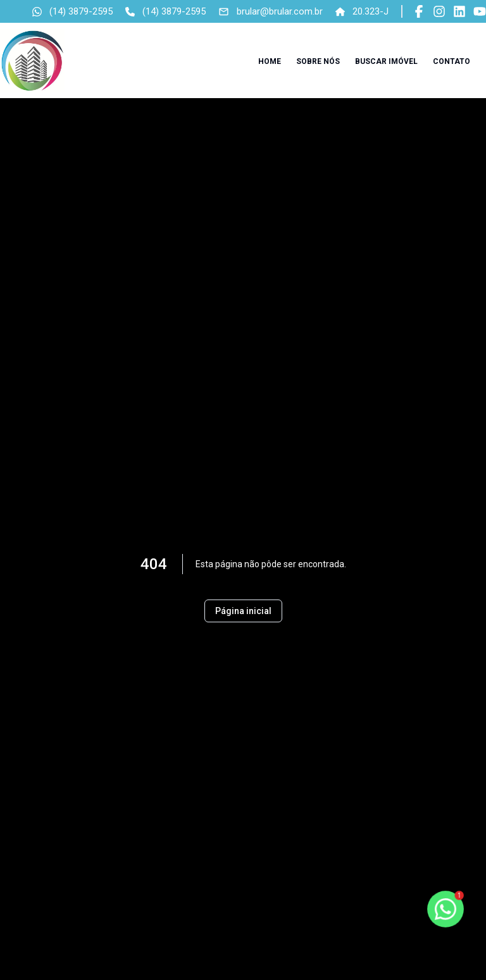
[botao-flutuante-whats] (445, 909)
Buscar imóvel (386, 61)
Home (270, 61)
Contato (452, 61)
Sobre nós (318, 61)
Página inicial (243, 611)
